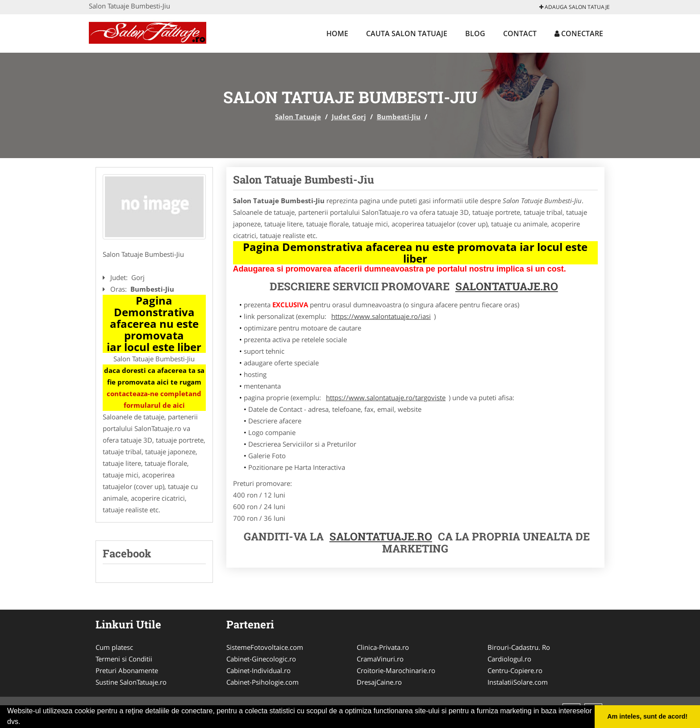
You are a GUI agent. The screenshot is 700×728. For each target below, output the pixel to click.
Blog (475, 33)
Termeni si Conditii (124, 659)
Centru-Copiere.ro (515, 670)
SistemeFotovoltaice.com (265, 647)
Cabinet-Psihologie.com (262, 682)
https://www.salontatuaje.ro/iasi (381, 316)
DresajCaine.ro (379, 682)
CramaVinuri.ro (380, 659)
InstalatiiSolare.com (518, 682)
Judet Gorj (349, 117)
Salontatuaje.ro (381, 536)
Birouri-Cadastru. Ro (519, 647)
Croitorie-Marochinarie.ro (396, 670)
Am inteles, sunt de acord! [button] (647, 716)
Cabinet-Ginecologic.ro (261, 659)
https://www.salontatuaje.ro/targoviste (386, 397)
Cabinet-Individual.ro (258, 670)
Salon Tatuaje (298, 117)
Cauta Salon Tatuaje (407, 33)
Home (337, 33)
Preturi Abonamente (127, 670)
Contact (520, 33)
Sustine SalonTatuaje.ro (131, 682)
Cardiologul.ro (509, 659)
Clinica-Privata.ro (383, 647)
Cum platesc (114, 647)
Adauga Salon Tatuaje (575, 7)
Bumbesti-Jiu (399, 117)
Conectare (579, 33)
